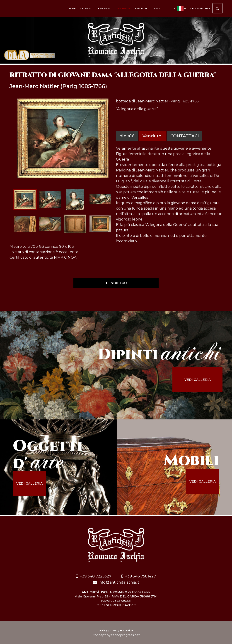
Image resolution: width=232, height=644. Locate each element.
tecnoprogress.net (126, 635)
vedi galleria (198, 380)
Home (72, 9)
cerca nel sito (207, 9)
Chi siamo (86, 9)
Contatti (158, 9)
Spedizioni (141, 9)
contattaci (185, 136)
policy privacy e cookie (116, 630)
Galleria (123, 9)
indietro (116, 283)
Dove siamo (104, 9)
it (180, 9)
